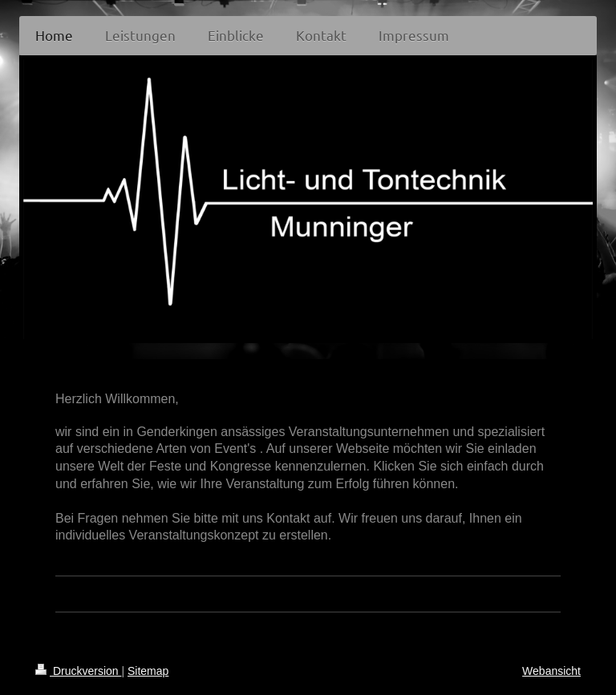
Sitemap (148, 671)
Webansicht (551, 671)
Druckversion (78, 671)
